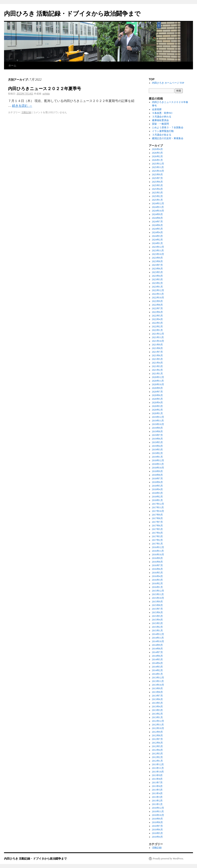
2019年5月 (157, 442)
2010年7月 (157, 826)
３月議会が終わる (162, 117)
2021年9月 (157, 345)
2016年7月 (157, 565)
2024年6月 (157, 225)
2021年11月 (158, 337)
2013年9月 (157, 688)
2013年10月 (158, 685)
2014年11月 (158, 638)
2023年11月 (158, 251)
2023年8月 (157, 261)
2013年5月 (157, 703)
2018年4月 (157, 489)
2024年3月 (157, 236)
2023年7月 (157, 265)
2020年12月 (158, 377)
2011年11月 (158, 768)
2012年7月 (157, 739)
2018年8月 (157, 475)
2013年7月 (157, 696)
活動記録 (26, 112)
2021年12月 (158, 334)
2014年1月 (157, 674)
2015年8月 (157, 605)
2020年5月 (157, 399)
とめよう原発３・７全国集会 (168, 127)
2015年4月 (157, 620)
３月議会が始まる (162, 135)
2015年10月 (158, 598)
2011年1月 (157, 804)
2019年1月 (157, 457)
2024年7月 (157, 222)
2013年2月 (157, 714)
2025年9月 (157, 175)
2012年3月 (157, 754)
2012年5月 (157, 746)
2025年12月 (158, 164)
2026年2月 (157, 156)
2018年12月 (158, 460)
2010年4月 (157, 837)
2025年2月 (157, 196)
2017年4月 (157, 533)
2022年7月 (157, 308)
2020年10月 (158, 384)
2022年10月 (158, 298)
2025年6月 (157, 182)
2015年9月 (157, 602)
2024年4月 (157, 232)
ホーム (12, 65)
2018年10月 (158, 468)
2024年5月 (157, 229)
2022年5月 (157, 316)
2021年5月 (157, 359)
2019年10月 (158, 424)
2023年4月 (157, 276)
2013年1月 (157, 717)
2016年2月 (157, 583)
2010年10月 (158, 815)
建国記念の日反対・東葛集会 (168, 138)
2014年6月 (157, 656)
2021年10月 (158, 341)
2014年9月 (157, 645)
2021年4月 (157, 363)
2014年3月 (157, 667)
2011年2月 (157, 801)
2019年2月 (157, 453)
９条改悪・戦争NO (162, 113)
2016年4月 (157, 576)
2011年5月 (157, 790)
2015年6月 (157, 612)
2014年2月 (157, 670)
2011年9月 (157, 775)
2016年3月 (157, 580)
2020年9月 (157, 388)
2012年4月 (157, 750)
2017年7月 (157, 522)
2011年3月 (157, 797)
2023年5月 (157, 272)
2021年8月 (157, 348)
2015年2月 (157, 627)
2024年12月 (158, 203)
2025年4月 (157, 189)
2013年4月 (157, 707)
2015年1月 (157, 631)
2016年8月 (157, 562)
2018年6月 (157, 482)
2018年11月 (158, 464)
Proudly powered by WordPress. (168, 859)
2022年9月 (157, 301)
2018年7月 (157, 479)
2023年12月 (158, 247)
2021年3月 (157, 366)
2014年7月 (157, 652)
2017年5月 (157, 529)
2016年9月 (157, 558)
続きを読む (22, 106)
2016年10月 (158, 555)
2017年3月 (157, 536)
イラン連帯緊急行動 (163, 131)
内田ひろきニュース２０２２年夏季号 (45, 89)
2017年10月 (158, 511)
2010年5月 (157, 833)
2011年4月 (157, 793)
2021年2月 (157, 370)
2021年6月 (157, 355)
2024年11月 (158, 207)
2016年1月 (157, 587)
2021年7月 (157, 352)
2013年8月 (157, 692)
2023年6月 (157, 269)
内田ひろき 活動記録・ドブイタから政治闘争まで (72, 14)
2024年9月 (157, 214)
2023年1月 (157, 287)
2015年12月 (158, 591)
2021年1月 (157, 374)
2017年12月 (158, 504)
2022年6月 (157, 312)
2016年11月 (158, 551)
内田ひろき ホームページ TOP (168, 83)
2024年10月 (158, 211)
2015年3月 (157, 623)
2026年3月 (157, 153)
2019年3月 (157, 450)
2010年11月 (158, 812)
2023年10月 (158, 254)
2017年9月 (157, 515)
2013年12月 (158, 678)
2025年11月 (158, 167)
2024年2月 (157, 240)
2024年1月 (157, 243)
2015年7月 (157, 609)
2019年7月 (157, 435)
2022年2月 (157, 327)
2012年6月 (157, 743)
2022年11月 (158, 294)
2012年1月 (157, 761)
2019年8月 (157, 431)
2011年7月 (157, 783)
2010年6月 (157, 830)
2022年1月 (157, 330)
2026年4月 (157, 149)
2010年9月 (157, 819)
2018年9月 (157, 471)
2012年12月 (158, 721)
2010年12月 (158, 808)
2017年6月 (157, 526)
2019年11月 (158, 421)
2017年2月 (157, 540)
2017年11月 (158, 507)
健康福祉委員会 (160, 120)
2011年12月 (158, 764)
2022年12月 (158, 290)
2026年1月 (157, 160)
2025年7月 (157, 178)
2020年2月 (157, 410)
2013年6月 (157, 699)
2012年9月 (157, 732)
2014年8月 (157, 649)
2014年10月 (158, 641)
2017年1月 (157, 544)
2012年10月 (158, 728)
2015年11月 (158, 594)
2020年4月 (157, 403)
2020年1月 (157, 413)
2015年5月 (157, 616)
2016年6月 (157, 569)
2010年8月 (157, 822)
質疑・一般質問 (160, 124)
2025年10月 (158, 171)
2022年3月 (157, 323)
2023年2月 (157, 283)
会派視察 (157, 109)
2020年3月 (157, 406)
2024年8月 (157, 218)
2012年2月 (157, 757)
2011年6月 (157, 786)
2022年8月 (157, 305)
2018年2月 (157, 497)
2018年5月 (157, 486)
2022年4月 (157, 319)
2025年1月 (157, 200)
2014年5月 (157, 659)
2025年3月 (157, 193)
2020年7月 (157, 392)
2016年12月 (158, 547)
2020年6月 (157, 395)
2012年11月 (158, 725)
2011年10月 (158, 772)
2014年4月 (157, 663)
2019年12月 (158, 417)
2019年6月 (157, 439)
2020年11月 (158, 381)
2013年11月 (158, 681)
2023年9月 (157, 258)
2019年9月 (157, 428)
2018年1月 (157, 500)
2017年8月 (157, 518)
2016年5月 (157, 573)
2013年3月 (157, 710)
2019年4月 (157, 446)
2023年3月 (157, 279)
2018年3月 (157, 493)
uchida (46, 94)
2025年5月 (157, 185)
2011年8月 (157, 779)
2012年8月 (157, 735)
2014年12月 (158, 634)
